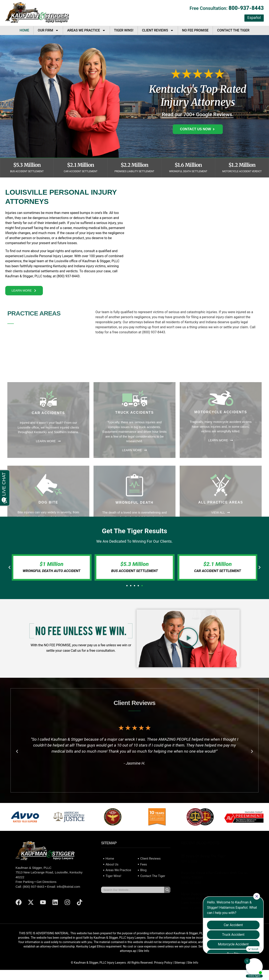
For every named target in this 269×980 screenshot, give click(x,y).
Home (24, 30)
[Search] (167, 895)
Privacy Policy (163, 967)
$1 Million (52, 569)
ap (134, 956)
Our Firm (48, 30)
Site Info (144, 956)
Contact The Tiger (233, 30)
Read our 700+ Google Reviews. (198, 115)
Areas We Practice (86, 30)
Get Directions (46, 887)
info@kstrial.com (68, 891)
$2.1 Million (217, 569)
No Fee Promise (195, 30)
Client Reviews (158, 30)
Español (254, 18)
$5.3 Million (135, 569)
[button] (9, 572)
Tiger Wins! (124, 30)
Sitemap (180, 967)
